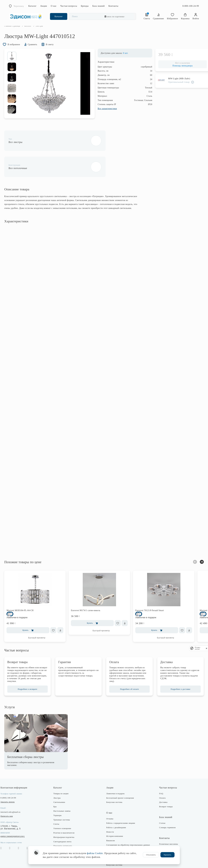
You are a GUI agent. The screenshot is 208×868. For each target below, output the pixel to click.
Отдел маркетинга (165, 840)
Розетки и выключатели (66, 815)
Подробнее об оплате (128, 672)
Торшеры (60, 798)
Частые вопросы (69, 6)
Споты (59, 807)
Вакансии (111, 823)
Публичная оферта (115, 843)
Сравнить (39, 51)
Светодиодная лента (65, 824)
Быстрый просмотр (42, 618)
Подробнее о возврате (31, 672)
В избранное (17, 51)
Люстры (59, 781)
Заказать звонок (12, 785)
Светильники (62, 785)
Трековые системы (64, 802)
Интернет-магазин (165, 831)
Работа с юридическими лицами (121, 806)
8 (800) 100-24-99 (13, 780)
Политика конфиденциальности (121, 832)
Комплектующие (63, 842)
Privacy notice (197, 648)
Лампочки (60, 837)
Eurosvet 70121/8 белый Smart (154, 590)
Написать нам (11, 799)
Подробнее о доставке (177, 672)
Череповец (19, 6)
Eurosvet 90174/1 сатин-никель (90, 590)
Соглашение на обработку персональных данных (128, 828)
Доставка (161, 785)
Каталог (32, 6)
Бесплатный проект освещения (120, 781)
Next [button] (197, 542)
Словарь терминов (165, 810)
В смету (58, 51)
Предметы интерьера (65, 829)
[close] (206, 648)
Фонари (59, 833)
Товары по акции (63, 776)
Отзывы (110, 801)
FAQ (159, 776)
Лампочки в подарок (116, 776)
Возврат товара (164, 789)
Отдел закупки (163, 835)
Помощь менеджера (178, 72)
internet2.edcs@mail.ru (15, 795)
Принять (167, 855)
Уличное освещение (65, 811)
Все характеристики (102, 115)
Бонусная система (114, 785)
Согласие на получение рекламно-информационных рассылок (122, 838)
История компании (115, 819)
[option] (17, 63)
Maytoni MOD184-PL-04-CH (25, 590)
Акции (44, 6)
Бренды (85, 6)
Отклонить (151, 855)
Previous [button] (190, 542)
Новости (110, 815)
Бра (57, 789)
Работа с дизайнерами (116, 810)
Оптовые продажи (165, 844)
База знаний (99, 6)
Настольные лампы (64, 794)
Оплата (160, 781)
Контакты (113, 6)
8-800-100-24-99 (191, 6)
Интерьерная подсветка (66, 820)
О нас (54, 6)
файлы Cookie (95, 853)
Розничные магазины (166, 827)
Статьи (160, 806)
